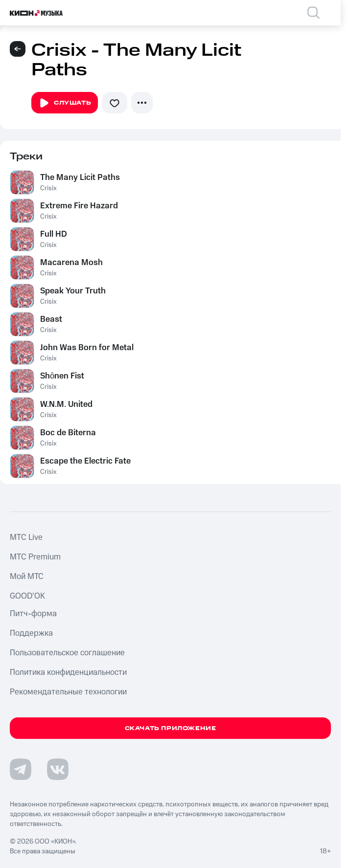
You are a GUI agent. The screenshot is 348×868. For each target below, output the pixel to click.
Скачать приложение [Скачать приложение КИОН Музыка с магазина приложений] (171, 728)
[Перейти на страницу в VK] (58, 769)
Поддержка (31, 633)
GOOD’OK (27, 596)
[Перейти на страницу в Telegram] (21, 769)
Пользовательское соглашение (67, 653)
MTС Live (26, 537)
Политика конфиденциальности (68, 672)
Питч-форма (33, 614)
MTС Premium (35, 557)
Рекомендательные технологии (68, 692)
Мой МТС (27, 577)
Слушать (65, 103)
